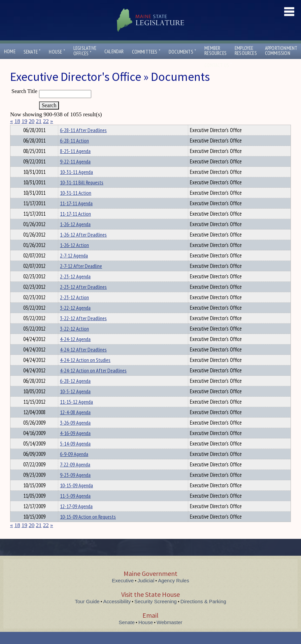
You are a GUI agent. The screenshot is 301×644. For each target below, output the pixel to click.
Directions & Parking (203, 614)
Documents (182, 52)
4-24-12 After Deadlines (83, 362)
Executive (123, 593)
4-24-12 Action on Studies (85, 372)
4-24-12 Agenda (75, 351)
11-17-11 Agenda (76, 215)
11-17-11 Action (75, 226)
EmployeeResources (246, 51)
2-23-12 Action (74, 309)
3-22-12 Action (74, 341)
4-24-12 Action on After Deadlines (93, 382)
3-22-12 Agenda (75, 320)
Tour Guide (87, 614)
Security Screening (156, 614)
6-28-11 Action (74, 153)
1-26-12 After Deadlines (83, 247)
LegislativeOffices (85, 51)
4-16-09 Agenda (75, 445)
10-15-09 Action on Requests (88, 529)
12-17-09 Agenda (76, 518)
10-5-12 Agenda (75, 403)
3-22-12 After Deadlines (83, 330)
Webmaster (169, 634)
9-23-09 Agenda (75, 487)
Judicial (146, 593)
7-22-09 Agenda (75, 477)
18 (17, 121)
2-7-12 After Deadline (81, 278)
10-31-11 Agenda (76, 184)
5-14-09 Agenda (75, 456)
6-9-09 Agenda (74, 466)
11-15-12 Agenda (76, 414)
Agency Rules (174, 593)
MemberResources (215, 51)
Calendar (114, 51)
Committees (146, 52)
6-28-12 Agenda (75, 393)
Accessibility (117, 614)
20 (31, 121)
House (57, 52)
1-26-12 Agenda (75, 236)
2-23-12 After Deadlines (83, 299)
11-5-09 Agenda (75, 508)
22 (46, 121)
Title (16, 129)
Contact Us (218, 65)
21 (39, 121)
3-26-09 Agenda (75, 435)
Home (10, 51)
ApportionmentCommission (281, 51)
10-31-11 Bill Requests (82, 194)
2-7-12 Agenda (74, 268)
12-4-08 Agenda (75, 424)
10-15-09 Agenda (76, 497)
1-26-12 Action (74, 257)
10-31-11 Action (76, 205)
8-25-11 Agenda (75, 163)
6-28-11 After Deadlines (83, 142)
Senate (32, 52)
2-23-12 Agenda (75, 288)
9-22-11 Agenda (75, 174)
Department (71, 129)
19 (24, 121)
